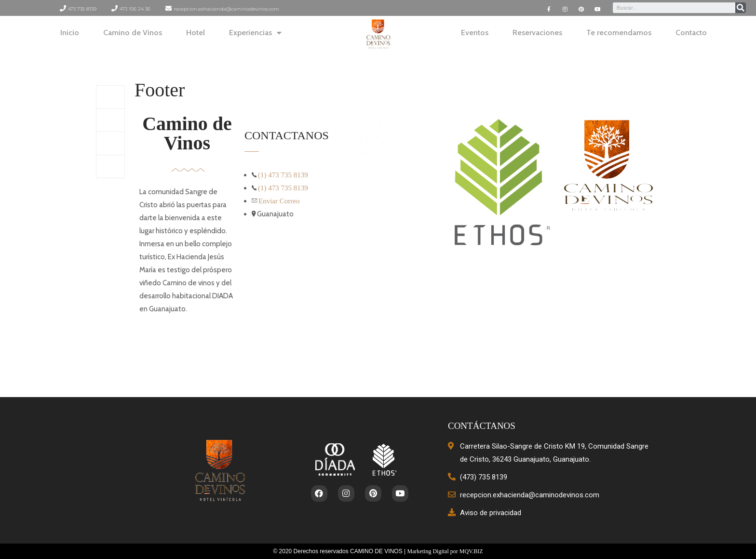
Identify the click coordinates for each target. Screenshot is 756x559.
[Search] (741, 8)
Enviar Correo (279, 201)
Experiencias (255, 33)
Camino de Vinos (133, 33)
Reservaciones (537, 33)
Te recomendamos (619, 33)
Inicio (70, 33)
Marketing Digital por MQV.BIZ (445, 551)
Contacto (691, 33)
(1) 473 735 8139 (283, 175)
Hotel (196, 33)
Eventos (475, 33)
